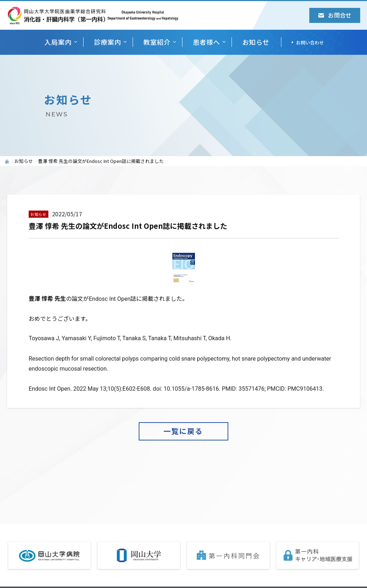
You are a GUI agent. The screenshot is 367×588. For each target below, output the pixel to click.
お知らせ (256, 42)
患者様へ (206, 42)
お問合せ (335, 15)
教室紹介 (157, 42)
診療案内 (108, 42)
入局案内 (58, 42)
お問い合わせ (310, 42)
